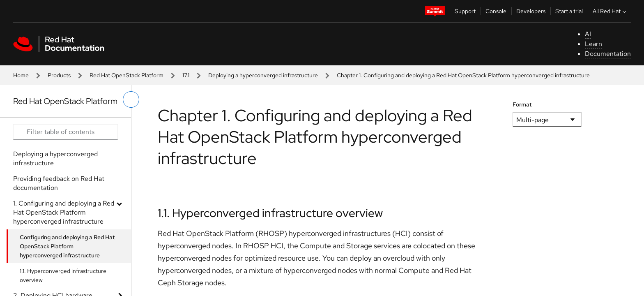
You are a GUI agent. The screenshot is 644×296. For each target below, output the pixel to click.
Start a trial (569, 11)
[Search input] (66, 132)
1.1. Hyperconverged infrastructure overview (63, 275)
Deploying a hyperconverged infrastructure (263, 75)
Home (21, 75)
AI (588, 34)
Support (465, 11)
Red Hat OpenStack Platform (126, 75)
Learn (593, 44)
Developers (531, 11)
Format (522, 104)
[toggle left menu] (131, 99)
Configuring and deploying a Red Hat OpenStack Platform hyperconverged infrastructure (67, 246)
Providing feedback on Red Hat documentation (59, 183)
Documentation (608, 54)
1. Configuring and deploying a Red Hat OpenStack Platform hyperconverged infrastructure (64, 212)
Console (496, 11)
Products (59, 75)
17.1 (186, 75)
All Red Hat (610, 11)
